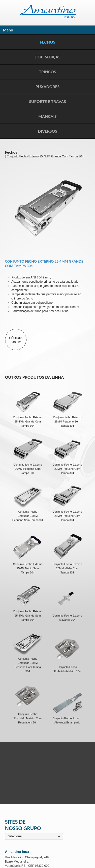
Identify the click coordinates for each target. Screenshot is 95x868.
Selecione (15, 836)
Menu (8, 30)
